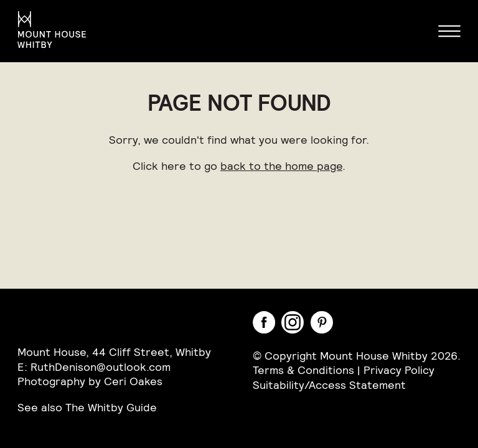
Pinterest (322, 322)
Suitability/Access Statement (329, 385)
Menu (449, 31)
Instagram (293, 322)
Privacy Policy (399, 370)
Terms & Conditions (303, 370)
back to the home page (281, 166)
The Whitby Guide (111, 407)
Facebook (264, 322)
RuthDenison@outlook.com (101, 367)
